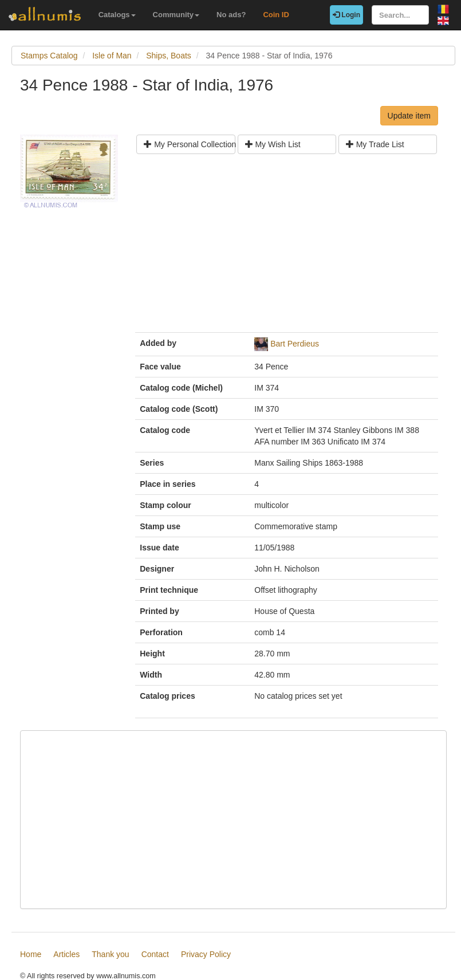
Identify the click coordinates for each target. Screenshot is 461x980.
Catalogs (117, 15)
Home (31, 954)
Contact (155, 954)
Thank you (110, 954)
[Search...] (400, 15)
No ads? (231, 15)
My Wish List (273, 144)
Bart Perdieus (295, 344)
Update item (409, 116)
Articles (66, 954)
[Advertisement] (287, 247)
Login (346, 15)
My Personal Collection (189, 144)
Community (176, 15)
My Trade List (375, 144)
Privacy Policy (206, 954)
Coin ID (276, 15)
